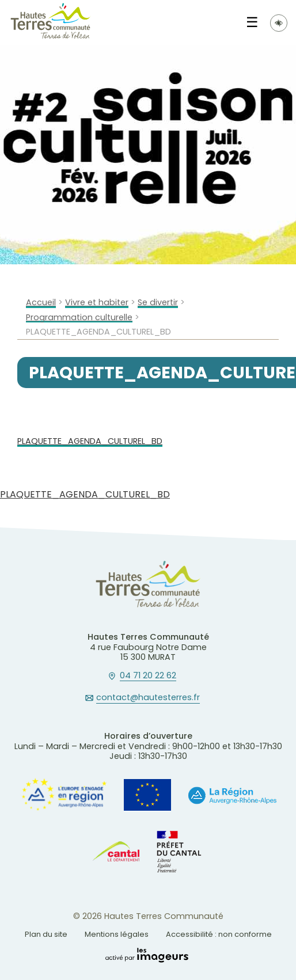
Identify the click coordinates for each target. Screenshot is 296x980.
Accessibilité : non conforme (219, 934)
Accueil (41, 303)
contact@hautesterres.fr (148, 698)
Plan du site (46, 934)
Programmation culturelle (79, 318)
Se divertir (158, 303)
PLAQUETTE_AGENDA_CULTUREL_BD (90, 441)
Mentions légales (117, 934)
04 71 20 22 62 (148, 676)
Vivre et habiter (97, 303)
